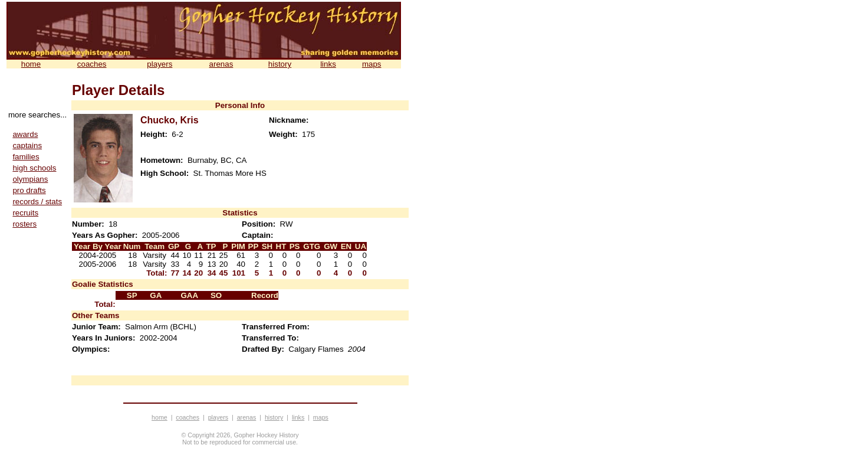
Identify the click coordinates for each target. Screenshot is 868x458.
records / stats (37, 202)
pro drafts (29, 190)
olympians (30, 179)
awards (25, 134)
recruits (25, 213)
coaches (92, 64)
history (280, 64)
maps (372, 64)
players (160, 64)
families (26, 157)
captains (27, 145)
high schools (34, 168)
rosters (24, 224)
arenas (221, 64)
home (31, 64)
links (328, 64)
